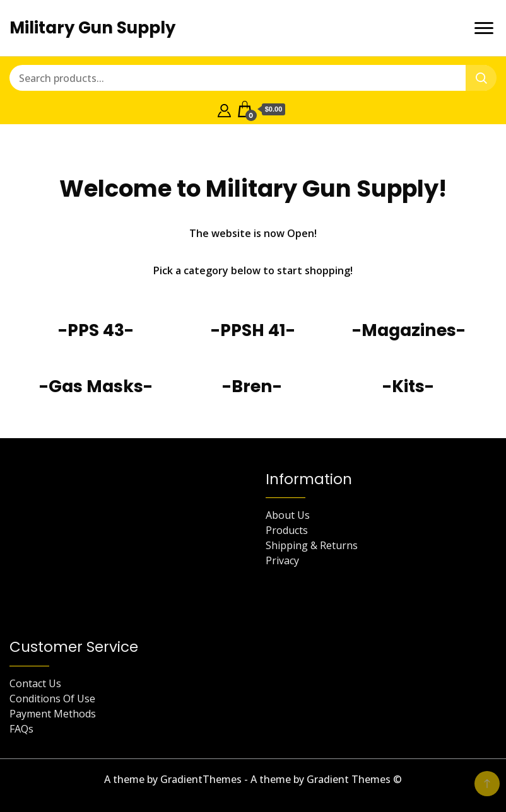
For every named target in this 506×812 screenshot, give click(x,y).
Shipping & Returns (312, 545)
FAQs (21, 729)
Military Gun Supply (92, 28)
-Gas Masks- (96, 386)
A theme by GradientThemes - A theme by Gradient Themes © (253, 779)
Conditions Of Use (52, 699)
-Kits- (408, 386)
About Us (288, 515)
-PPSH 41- (253, 330)
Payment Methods (53, 714)
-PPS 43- (96, 330)
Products (287, 530)
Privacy (282, 560)
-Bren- (252, 386)
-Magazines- (409, 330)
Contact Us (35, 683)
